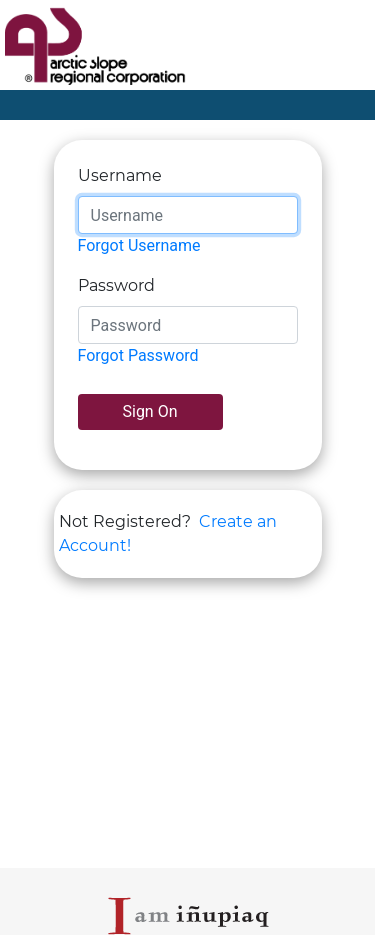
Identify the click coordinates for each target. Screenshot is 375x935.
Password (116, 285)
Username (120, 175)
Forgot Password (138, 355)
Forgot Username (139, 245)
